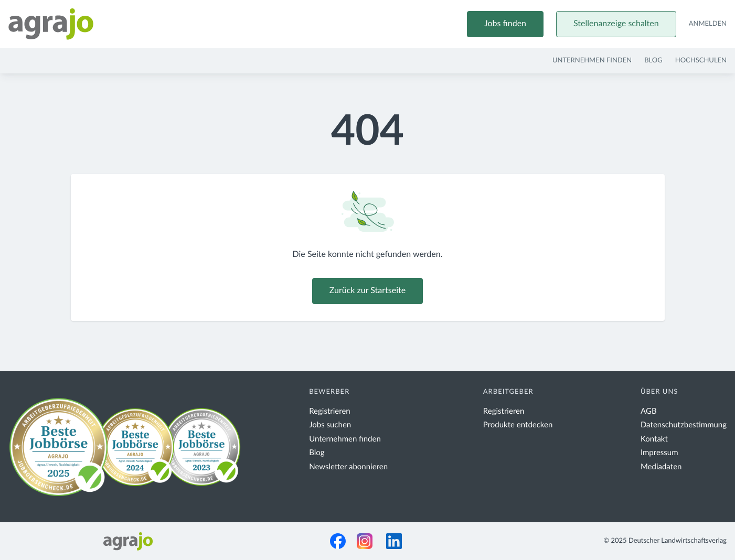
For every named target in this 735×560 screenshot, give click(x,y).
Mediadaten (661, 467)
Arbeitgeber (508, 392)
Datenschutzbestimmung (684, 425)
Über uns (659, 392)
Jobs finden (505, 24)
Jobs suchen (330, 425)
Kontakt (654, 439)
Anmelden (708, 24)
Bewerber (329, 392)
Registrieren (330, 411)
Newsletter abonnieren (348, 467)
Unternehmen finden (592, 61)
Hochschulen (701, 61)
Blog (653, 61)
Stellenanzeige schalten (616, 24)
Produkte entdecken (518, 425)
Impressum (659, 453)
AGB (649, 411)
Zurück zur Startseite (367, 291)
